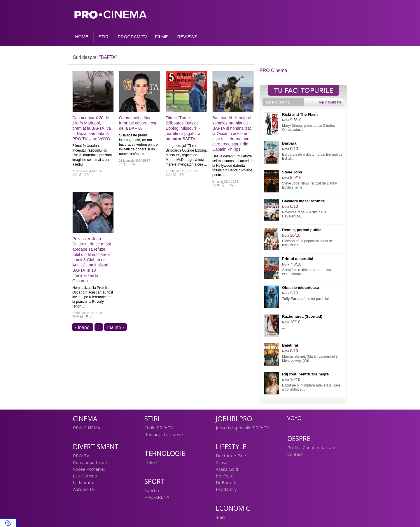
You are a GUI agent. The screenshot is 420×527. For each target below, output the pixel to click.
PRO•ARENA (157, 497)
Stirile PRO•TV (159, 428)
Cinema (85, 419)
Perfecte (225, 476)
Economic (233, 508)
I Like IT (152, 462)
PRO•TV (81, 456)
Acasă (222, 462)
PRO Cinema (273, 70)
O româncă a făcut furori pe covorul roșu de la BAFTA (138, 123)
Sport (155, 481)
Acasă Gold (227, 469)
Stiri (152, 419)
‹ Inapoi (83, 327)
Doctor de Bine (231, 456)
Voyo (294, 418)
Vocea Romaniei (89, 469)
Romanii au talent (90, 462)
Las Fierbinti (85, 476)
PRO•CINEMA (86, 428)
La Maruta (83, 482)
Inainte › (116, 327)
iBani (220, 517)
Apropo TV (84, 489)
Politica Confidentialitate (311, 447)
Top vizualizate (330, 102)
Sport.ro (153, 490)
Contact (295, 454)
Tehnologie (165, 453)
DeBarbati (226, 482)
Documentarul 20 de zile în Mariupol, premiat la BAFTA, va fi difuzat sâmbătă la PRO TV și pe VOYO (92, 128)
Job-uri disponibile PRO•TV (242, 428)
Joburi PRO (234, 419)
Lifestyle (231, 447)
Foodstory (226, 489)
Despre (299, 439)
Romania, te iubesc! (164, 434)
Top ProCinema (278, 102)
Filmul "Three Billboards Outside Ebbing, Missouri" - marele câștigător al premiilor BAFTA (183, 128)
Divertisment (96, 447)
